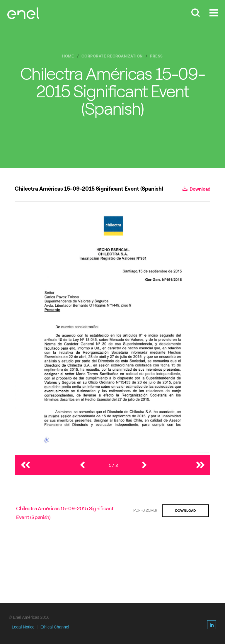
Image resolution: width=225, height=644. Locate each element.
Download (196, 189)
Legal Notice (23, 627)
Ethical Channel (55, 627)
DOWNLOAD (185, 511)
